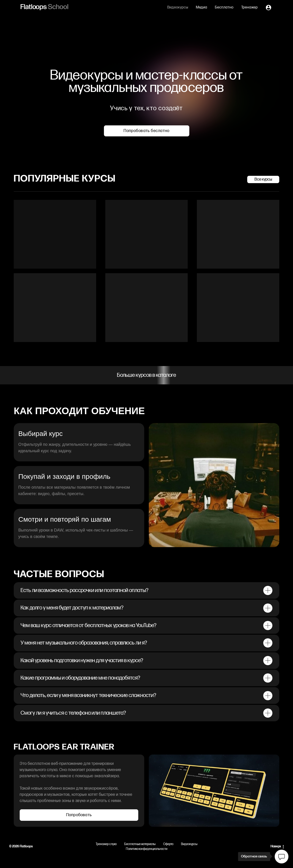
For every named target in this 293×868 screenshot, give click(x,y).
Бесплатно (224, 7)
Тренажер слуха (106, 844)
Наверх (277, 847)
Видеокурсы (178, 7)
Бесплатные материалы (140, 844)
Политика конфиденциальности (147, 849)
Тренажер (250, 7)
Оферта (168, 844)
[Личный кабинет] (269, 8)
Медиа (202, 7)
